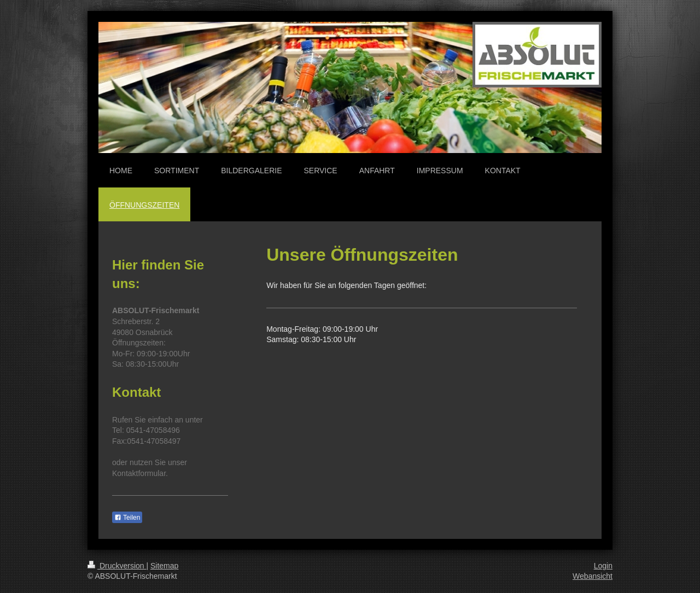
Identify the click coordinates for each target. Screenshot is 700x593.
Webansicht (593, 576)
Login (603, 566)
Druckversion (117, 566)
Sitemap (164, 566)
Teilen (127, 518)
